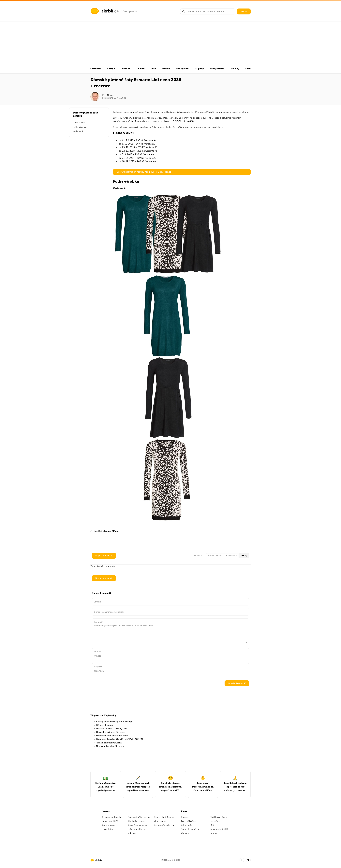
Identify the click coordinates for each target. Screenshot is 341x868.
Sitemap (185, 833)
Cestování (96, 69)
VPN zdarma (160, 821)
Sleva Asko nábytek (137, 825)
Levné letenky (109, 829)
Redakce (185, 817)
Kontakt (214, 833)
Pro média (215, 821)
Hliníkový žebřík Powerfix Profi (112, 736)
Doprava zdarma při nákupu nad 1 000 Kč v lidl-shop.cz (144, 172)
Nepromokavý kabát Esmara (111, 746)
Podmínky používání (191, 829)
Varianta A (78, 131)
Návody (235, 69)
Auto (153, 69)
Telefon (141, 69)
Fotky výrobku (80, 127)
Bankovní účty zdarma (139, 817)
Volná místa (186, 825)
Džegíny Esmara (104, 725)
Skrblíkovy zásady (219, 817)
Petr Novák (108, 95)
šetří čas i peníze (127, 11)
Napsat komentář (104, 556)
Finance (126, 69)
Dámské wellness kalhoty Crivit (112, 729)
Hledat (244, 11)
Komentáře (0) (215, 556)
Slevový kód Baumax (164, 817)
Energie (111, 69)
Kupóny (200, 69)
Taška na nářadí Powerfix (109, 743)
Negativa (98, 667)
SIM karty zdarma (136, 821)
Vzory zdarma (217, 69)
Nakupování (183, 69)
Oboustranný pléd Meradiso (111, 732)
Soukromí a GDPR (219, 829)
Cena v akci (79, 123)
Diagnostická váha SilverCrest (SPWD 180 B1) (119, 739)
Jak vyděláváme (189, 821)
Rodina (166, 69)
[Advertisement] (170, 43)
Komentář (98, 622)
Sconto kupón (109, 825)
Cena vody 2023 (110, 821)
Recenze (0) (231, 556)
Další (248, 69)
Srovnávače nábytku (164, 825)
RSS (212, 825)
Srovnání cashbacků (112, 817)
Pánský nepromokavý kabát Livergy (114, 722)
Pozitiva (97, 652)
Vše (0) (244, 556)
